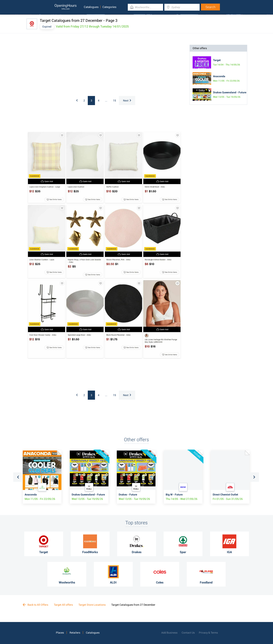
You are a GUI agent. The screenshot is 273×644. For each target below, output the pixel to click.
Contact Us (188, 633)
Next (127, 101)
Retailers (75, 633)
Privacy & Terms (208, 633)
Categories (109, 7)
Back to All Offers (35, 605)
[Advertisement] (76, 68)
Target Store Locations (92, 605)
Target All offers (63, 605)
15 (115, 101)
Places (60, 633)
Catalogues (91, 7)
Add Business (169, 633)
